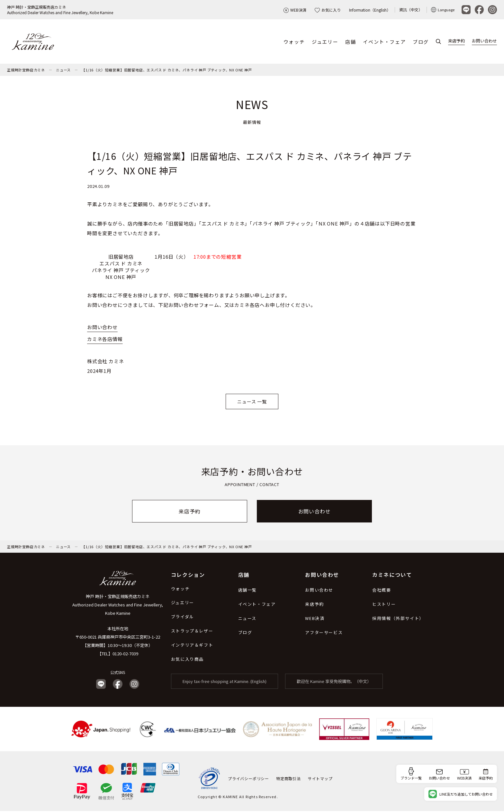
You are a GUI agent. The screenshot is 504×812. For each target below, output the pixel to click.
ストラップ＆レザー (192, 632)
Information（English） (370, 10)
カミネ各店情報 (105, 340)
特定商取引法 (288, 779)
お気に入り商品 (187, 660)
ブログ (421, 42)
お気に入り (328, 10)
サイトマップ (320, 779)
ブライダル (183, 618)
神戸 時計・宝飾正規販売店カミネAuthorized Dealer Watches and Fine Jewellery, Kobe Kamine (60, 10)
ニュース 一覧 (252, 402)
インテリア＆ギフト (192, 646)
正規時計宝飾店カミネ (26, 70)
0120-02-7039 (125, 655)
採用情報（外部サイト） (398, 619)
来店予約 (456, 41)
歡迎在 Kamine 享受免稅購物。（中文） (334, 682)
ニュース (63, 70)
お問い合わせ (484, 41)
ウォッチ (294, 42)
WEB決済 (295, 10)
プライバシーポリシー (248, 779)
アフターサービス (324, 633)
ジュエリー (325, 42)
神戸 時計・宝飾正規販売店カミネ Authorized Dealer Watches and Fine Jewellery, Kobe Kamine (118, 606)
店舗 (351, 42)
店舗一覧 (248, 591)
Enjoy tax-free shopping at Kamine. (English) (225, 682)
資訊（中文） (411, 9)
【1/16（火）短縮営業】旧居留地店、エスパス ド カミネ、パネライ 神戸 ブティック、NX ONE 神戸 (167, 70)
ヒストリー (384, 605)
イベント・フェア (384, 42)
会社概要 (382, 591)
